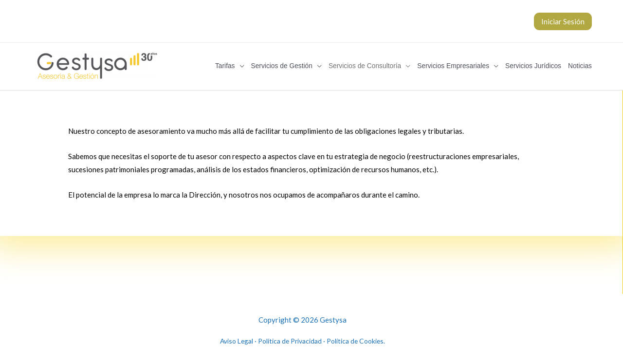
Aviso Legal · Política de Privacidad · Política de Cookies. (302, 337)
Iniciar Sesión (563, 21)
